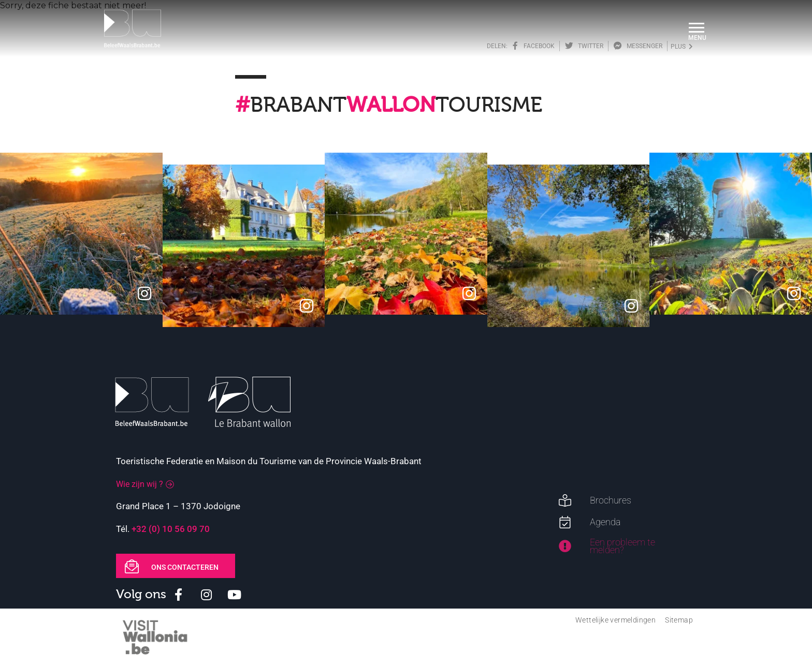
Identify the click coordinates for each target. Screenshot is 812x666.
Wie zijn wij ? (140, 484)
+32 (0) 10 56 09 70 (171, 529)
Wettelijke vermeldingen (615, 620)
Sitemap (679, 620)
